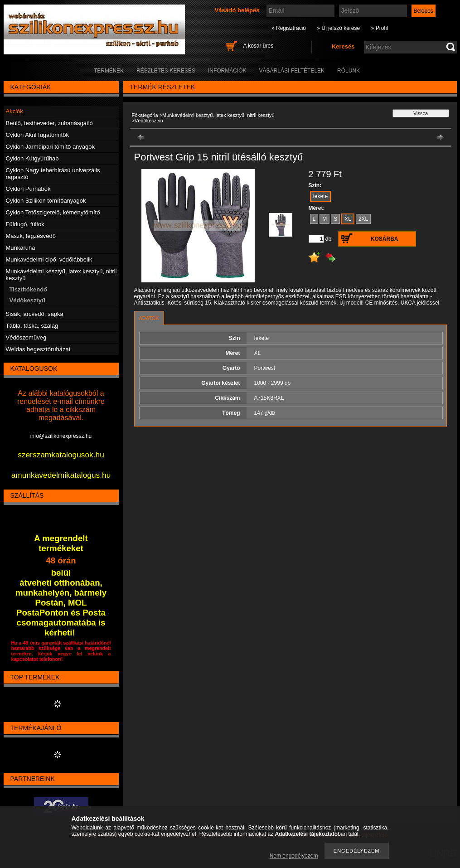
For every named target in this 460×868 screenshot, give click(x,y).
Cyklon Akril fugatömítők (37, 135)
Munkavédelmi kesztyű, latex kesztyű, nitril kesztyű (218, 115)
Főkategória (145, 115)
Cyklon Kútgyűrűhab (32, 158)
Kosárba (385, 239)
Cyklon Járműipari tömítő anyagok (51, 147)
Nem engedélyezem (294, 856)
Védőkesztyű (27, 300)
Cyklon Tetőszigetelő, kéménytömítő (53, 212)
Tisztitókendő (29, 289)
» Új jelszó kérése (338, 28)
